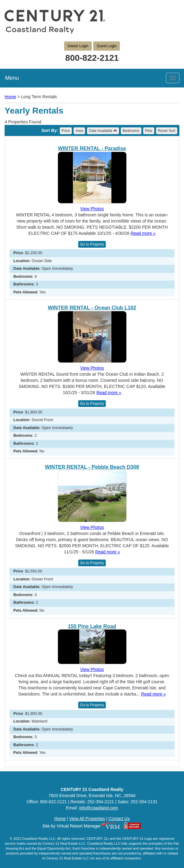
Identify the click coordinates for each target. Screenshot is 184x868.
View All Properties (87, 819)
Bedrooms (131, 131)
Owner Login (78, 46)
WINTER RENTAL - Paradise (92, 149)
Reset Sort (167, 131)
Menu (12, 78)
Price (66, 131)
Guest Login (107, 46)
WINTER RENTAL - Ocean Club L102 (92, 308)
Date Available (103, 131)
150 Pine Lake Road (92, 626)
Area (79, 131)
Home (10, 97)
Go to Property (92, 244)
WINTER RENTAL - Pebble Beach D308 (92, 467)
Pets (149, 131)
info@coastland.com (99, 808)
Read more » (143, 233)
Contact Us (119, 819)
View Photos (92, 209)
